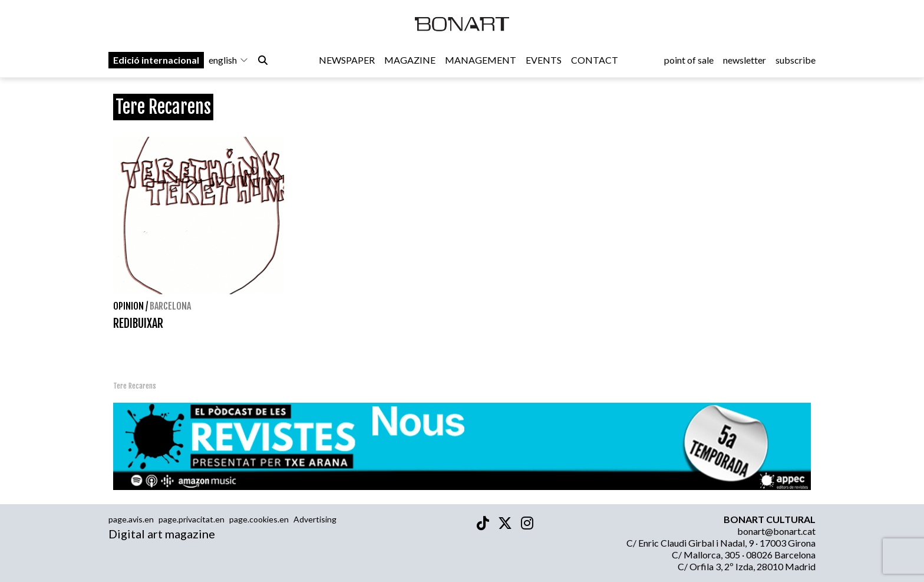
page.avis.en (131, 519)
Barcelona (170, 306)
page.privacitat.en (192, 519)
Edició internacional (156, 60)
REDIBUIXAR (138, 323)
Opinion (128, 306)
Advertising (315, 519)
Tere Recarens (135, 386)
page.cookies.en (259, 519)
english (229, 60)
